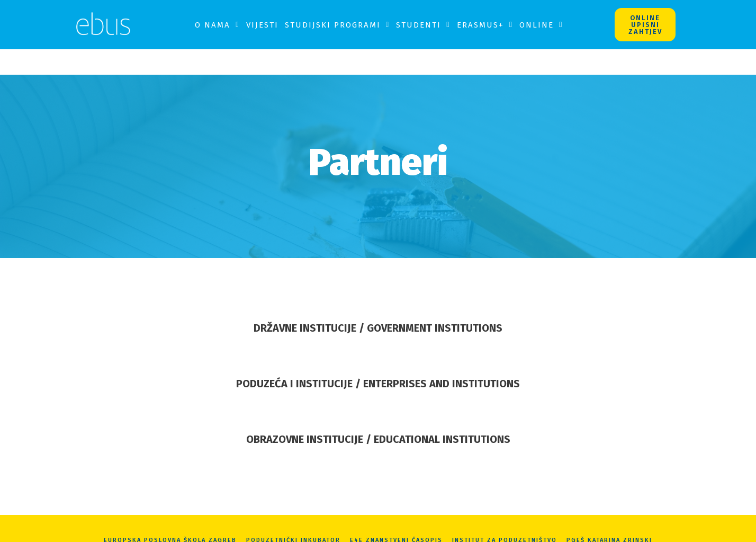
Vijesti (262, 25)
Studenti (423, 25)
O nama (217, 25)
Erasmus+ (485, 25)
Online (541, 25)
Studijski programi (337, 25)
